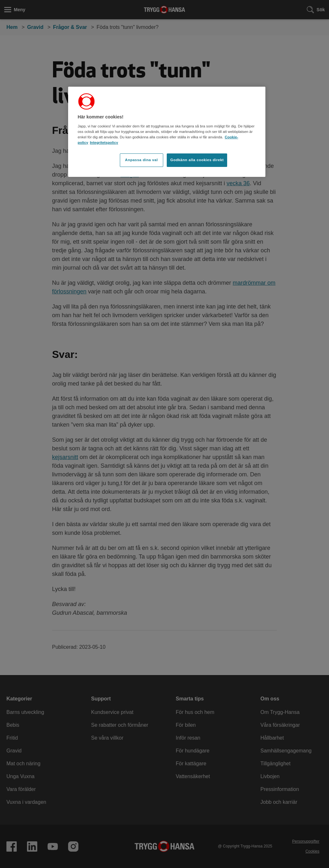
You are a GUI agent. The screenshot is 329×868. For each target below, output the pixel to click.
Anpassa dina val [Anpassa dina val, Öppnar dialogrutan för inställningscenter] (141, 160)
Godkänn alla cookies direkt (197, 160)
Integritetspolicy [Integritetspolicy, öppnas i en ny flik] (104, 143)
